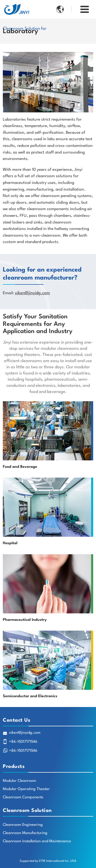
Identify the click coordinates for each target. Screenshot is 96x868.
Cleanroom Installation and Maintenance (37, 841)
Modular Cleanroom (19, 781)
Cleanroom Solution (27, 811)
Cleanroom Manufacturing (25, 833)
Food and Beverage (20, 467)
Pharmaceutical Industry (25, 620)
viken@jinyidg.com (32, 293)
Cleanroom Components (23, 797)
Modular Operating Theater (26, 789)
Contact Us (17, 720)
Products (14, 767)
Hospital (10, 543)
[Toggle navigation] (85, 10)
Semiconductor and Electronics (30, 696)
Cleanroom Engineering (23, 825)
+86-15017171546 (23, 742)
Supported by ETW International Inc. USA (48, 861)
